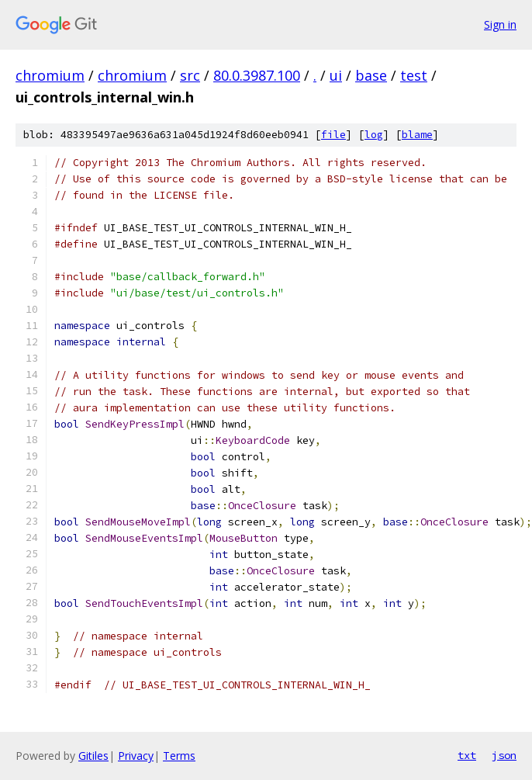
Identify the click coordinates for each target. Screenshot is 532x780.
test (414, 75)
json (504, 755)
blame (417, 135)
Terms (179, 756)
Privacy (136, 756)
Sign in (500, 24)
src (190, 75)
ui (336, 75)
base (371, 75)
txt (467, 755)
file (333, 135)
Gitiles (93, 756)
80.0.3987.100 (257, 75)
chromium (50, 75)
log (374, 135)
